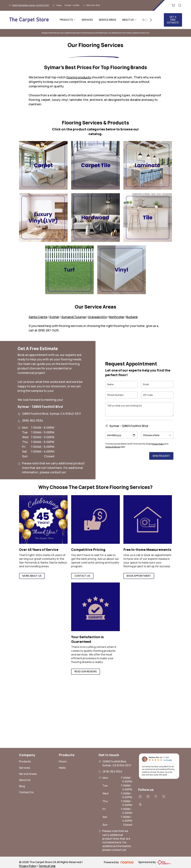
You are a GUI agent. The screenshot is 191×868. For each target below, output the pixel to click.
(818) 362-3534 (93, 5)
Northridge (117, 317)
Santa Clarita (38, 317)
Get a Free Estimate (173, 20)
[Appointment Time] (157, 435)
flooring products (79, 77)
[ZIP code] (157, 395)
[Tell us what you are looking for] (139, 409)
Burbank (132, 317)
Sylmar (54, 317)
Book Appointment (139, 576)
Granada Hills (97, 317)
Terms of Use (47, 866)
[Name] (121, 384)
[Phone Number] (121, 395)
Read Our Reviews (86, 671)
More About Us (32, 576)
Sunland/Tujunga (74, 317)
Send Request (161, 456)
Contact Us (82, 576)
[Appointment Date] (121, 435)
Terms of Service (113, 447)
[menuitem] (68, 20)
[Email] (157, 384)
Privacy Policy (158, 444)
